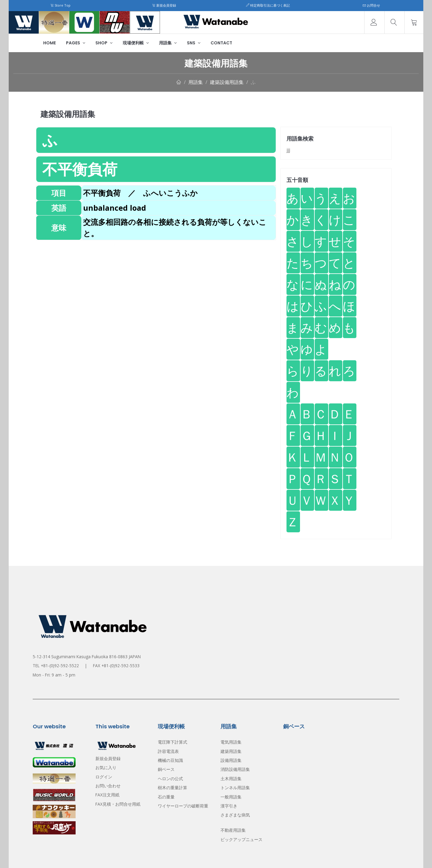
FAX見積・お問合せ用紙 (118, 804)
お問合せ (371, 5)
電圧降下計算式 (172, 742)
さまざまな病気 (235, 815)
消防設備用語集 (235, 769)
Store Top (60, 5)
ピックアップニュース (241, 839)
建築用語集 (231, 751)
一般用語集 (231, 797)
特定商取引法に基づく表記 (268, 5)
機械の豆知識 (170, 760)
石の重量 (166, 797)
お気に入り (106, 767)
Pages (76, 43)
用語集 (168, 43)
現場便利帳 (136, 43)
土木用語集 (231, 779)
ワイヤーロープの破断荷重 (183, 806)
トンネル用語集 (235, 788)
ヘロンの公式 (170, 779)
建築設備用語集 (227, 82)
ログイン (104, 777)
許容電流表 (168, 751)
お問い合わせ (108, 786)
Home (49, 43)
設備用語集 (231, 760)
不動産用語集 (233, 830)
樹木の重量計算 (172, 788)
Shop (104, 43)
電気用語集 (231, 742)
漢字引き (229, 806)
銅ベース (166, 769)
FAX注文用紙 (107, 795)
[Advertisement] (156, 282)
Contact (221, 43)
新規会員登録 (164, 5)
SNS (194, 43)
